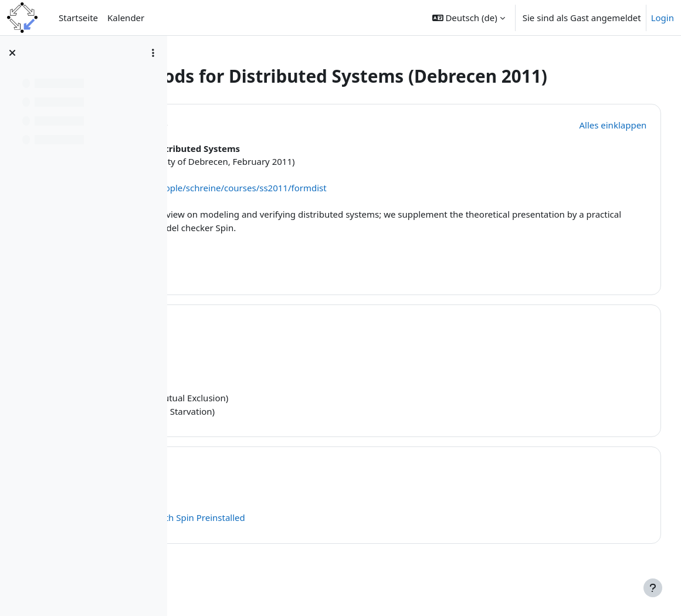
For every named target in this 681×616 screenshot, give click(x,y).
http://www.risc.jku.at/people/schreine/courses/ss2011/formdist (332, 209)
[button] (469, 18)
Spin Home (241, 525)
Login (663, 18)
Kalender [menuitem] (126, 18)
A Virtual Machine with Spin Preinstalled (301, 539)
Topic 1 (250, 345)
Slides (231, 392)
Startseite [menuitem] (78, 18)
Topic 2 (250, 487)
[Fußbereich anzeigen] (653, 588)
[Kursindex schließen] (12, 53)
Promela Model (250, 405)
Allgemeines (267, 144)
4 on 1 (260, 392)
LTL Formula (263, 419)
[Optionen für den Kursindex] (153, 53)
